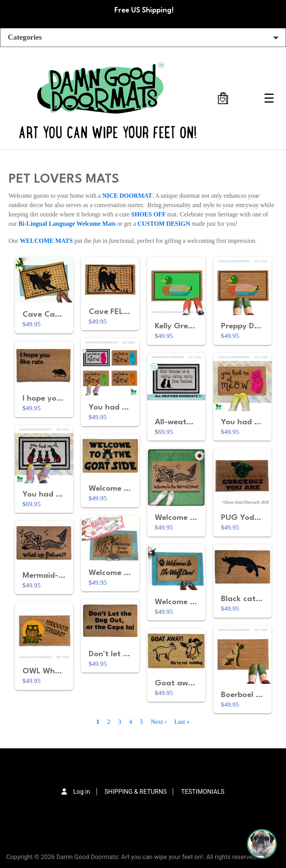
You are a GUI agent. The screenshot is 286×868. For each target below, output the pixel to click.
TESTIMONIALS (203, 792)
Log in (82, 792)
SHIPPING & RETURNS (136, 792)
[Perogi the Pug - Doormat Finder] (262, 844)
